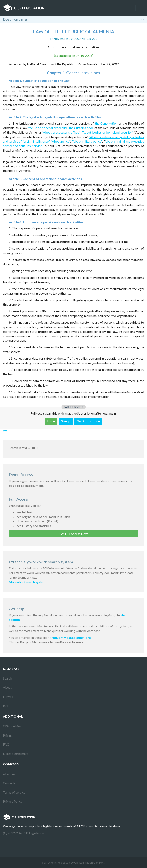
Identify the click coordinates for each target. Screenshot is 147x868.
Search (8, 678)
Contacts (9, 783)
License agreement (16, 753)
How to (8, 696)
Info (6, 706)
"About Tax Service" (29, 146)
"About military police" (87, 141)
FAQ (6, 744)
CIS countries (12, 726)
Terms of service (14, 792)
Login (51, 421)
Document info (15, 19)
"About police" (60, 141)
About (7, 687)
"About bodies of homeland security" (107, 132)
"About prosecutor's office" (61, 132)
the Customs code (81, 128)
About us (9, 774)
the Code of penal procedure (48, 128)
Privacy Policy (13, 801)
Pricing (8, 735)
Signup (66, 421)
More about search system (27, 582)
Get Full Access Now (73, 534)
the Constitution (106, 123)
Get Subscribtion (88, 421)
